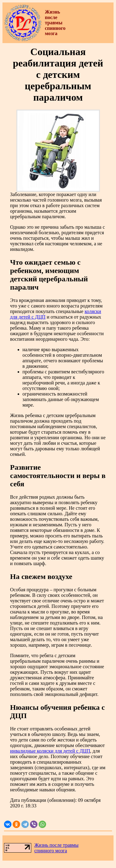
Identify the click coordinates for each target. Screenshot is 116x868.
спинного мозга (51, 851)
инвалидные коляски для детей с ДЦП (50, 751)
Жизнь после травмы (56, 845)
